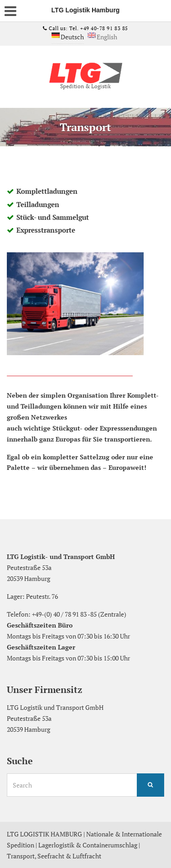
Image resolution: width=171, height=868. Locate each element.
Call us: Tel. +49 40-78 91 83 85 (88, 28)
